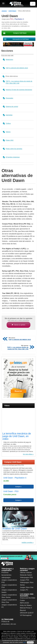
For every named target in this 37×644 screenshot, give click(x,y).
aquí (25, 642)
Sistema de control (10, 107)
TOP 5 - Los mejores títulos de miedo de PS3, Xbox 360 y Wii (17, 82)
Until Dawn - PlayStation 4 (15, 478)
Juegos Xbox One (27, 587)
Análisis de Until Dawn (15, 529)
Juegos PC (24, 590)
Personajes (8, 98)
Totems (7, 132)
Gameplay (7, 115)
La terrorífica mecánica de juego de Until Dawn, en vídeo (17, 436)
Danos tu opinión (18, 325)
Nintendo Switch (26, 575)
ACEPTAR (30, 642)
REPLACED (25, 603)
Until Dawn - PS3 (11, 491)
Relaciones (8, 60)
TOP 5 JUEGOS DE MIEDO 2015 (15, 68)
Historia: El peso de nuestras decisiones (17, 90)
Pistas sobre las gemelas (12, 149)
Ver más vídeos (28, 454)
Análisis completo (27, 543)
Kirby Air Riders (26, 605)
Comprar (18, 487)
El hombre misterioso (11, 157)
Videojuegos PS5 (26, 577)
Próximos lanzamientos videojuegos (6, 575)
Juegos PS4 (25, 580)
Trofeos (7, 123)
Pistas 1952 (8, 140)
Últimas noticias (26, 573)
